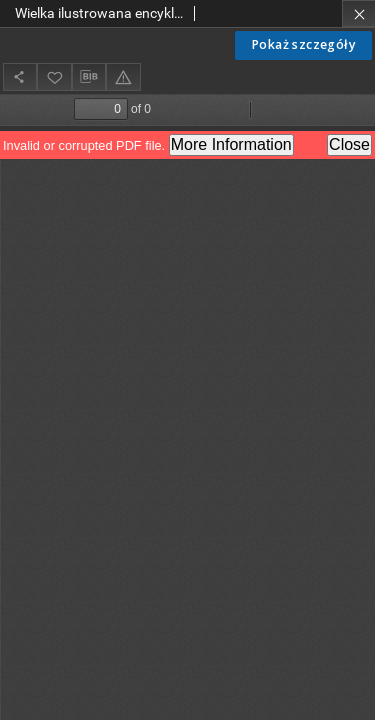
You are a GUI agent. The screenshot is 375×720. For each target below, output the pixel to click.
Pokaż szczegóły (303, 44)
